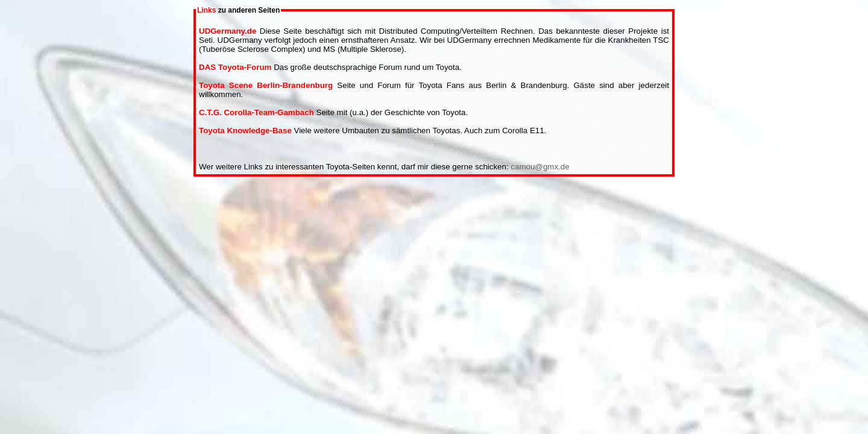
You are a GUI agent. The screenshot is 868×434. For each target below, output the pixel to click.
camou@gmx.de (540, 167)
